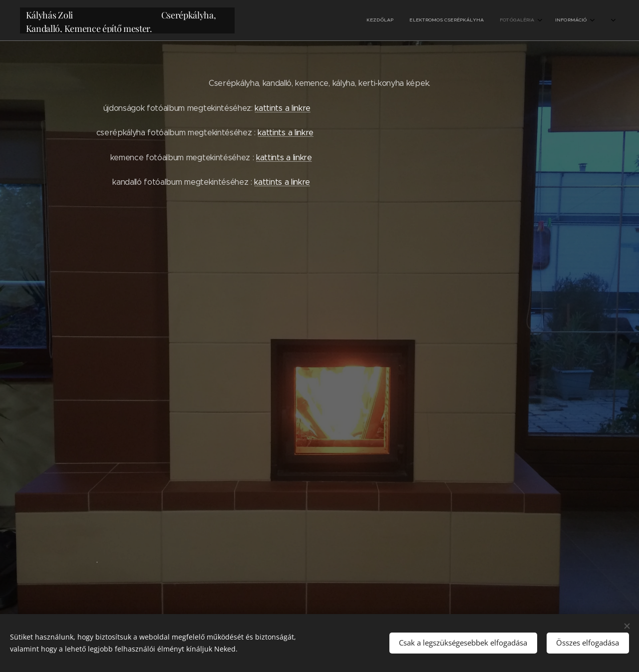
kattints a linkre (283, 108)
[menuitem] (548, 20)
